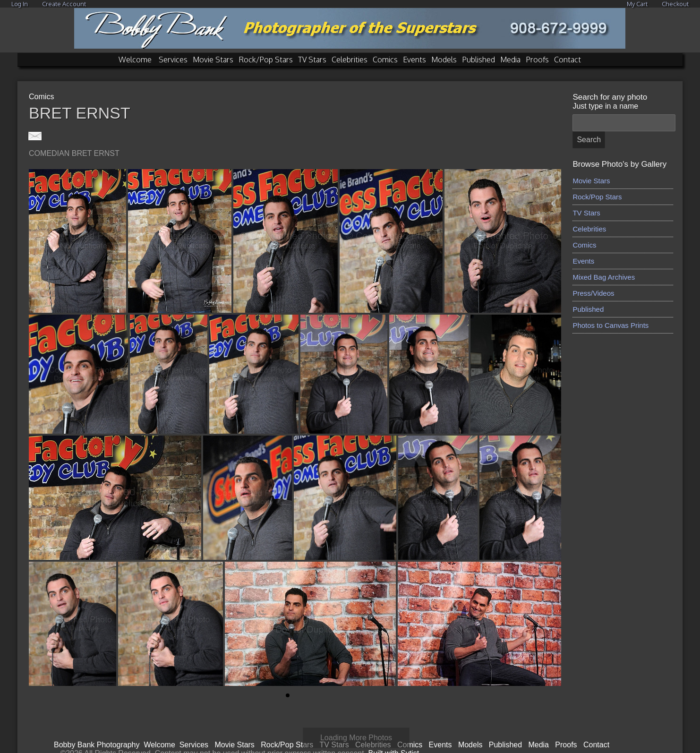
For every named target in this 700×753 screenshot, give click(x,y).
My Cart (638, 4)
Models (444, 60)
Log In (20, 4)
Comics (385, 60)
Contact (568, 60)
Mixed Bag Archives (604, 277)
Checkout (675, 4)
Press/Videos (593, 293)
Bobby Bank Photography (97, 729)
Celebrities (350, 60)
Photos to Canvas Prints (610, 325)
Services (173, 60)
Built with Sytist (394, 737)
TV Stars (312, 60)
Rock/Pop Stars (266, 60)
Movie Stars (213, 60)
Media (510, 60)
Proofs (537, 60)
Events (414, 60)
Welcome (135, 60)
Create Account (64, 4)
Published (478, 60)
